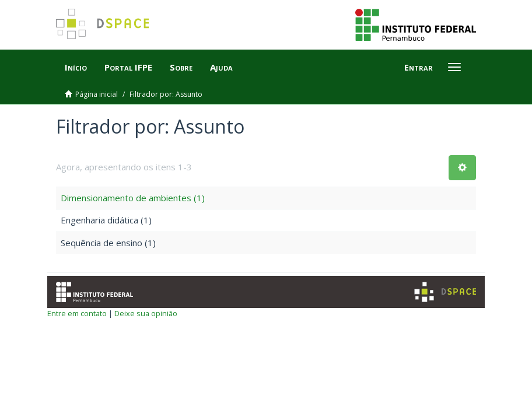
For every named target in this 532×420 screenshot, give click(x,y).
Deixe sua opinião (146, 313)
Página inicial (97, 94)
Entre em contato (77, 313)
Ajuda (221, 67)
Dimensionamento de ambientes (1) (133, 198)
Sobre (181, 67)
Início (76, 67)
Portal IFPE (128, 67)
